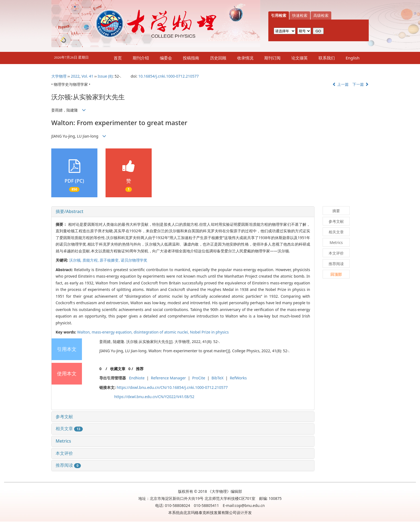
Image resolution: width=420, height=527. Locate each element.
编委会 (166, 58)
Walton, (84, 332)
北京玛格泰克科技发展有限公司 (210, 512)
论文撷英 (300, 58)
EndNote (137, 378)
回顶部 (336, 274)
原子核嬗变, (110, 260)
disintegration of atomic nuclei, (162, 332)
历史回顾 (218, 58)
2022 (75, 76)
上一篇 (341, 84)
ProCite (199, 378)
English (353, 58)
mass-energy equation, (113, 332)
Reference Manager (168, 378)
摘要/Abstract (69, 211)
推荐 (140, 369)
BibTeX (217, 378)
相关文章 (69, 428)
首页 (118, 58)
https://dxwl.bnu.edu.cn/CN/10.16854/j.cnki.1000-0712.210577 (172, 387)
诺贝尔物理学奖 (134, 260)
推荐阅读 (68, 465)
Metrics (63, 441)
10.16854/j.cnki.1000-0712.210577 (169, 76)
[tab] (183, 212)
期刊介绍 (141, 58)
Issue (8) (105, 76)
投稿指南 (191, 58)
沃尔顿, (76, 260)
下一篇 (361, 84)
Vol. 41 (87, 76)
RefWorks (238, 378)
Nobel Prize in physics (209, 332)
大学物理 (59, 76)
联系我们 (327, 58)
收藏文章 (118, 369)
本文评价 (64, 453)
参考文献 (64, 417)
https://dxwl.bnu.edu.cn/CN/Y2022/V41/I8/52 (154, 397)
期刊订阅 (272, 58)
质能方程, (91, 260)
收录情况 (245, 58)
